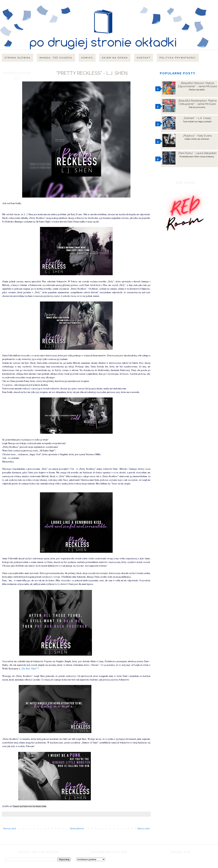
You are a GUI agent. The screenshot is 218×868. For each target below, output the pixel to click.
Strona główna (18, 58)
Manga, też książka (56, 58)
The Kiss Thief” (29, 669)
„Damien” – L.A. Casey (197, 118)
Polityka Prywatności (178, 58)
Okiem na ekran (115, 58)
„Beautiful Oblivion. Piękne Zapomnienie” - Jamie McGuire (197, 85)
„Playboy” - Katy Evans (197, 136)
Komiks (87, 58)
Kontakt (144, 58)
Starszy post (143, 828)
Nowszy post (10, 828)
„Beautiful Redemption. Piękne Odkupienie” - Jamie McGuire (197, 102)
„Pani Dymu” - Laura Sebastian (197, 153)
